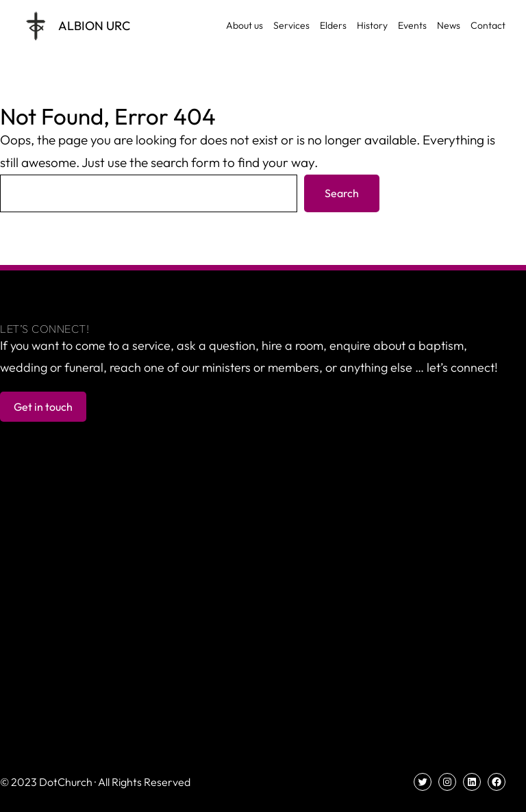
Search (342, 193)
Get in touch (43, 407)
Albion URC (94, 26)
